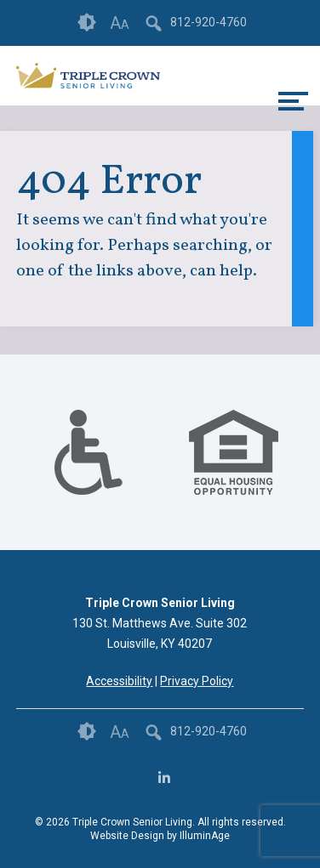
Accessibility (119, 681)
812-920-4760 (209, 22)
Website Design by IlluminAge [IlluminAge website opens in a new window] (160, 836)
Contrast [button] (87, 23)
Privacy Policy (197, 681)
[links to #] (89, 474)
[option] (89, 452)
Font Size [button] (120, 23)
